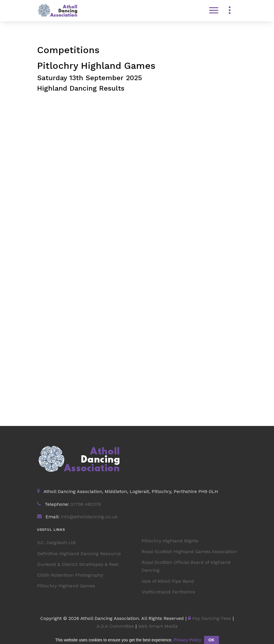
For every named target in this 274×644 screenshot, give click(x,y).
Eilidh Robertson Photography (70, 575)
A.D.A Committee (115, 626)
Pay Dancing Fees (212, 618)
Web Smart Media (158, 626)
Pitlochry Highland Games (66, 586)
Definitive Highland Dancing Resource (79, 554)
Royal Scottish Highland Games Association (189, 552)
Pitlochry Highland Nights (170, 541)
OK (212, 640)
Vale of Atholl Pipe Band (168, 581)
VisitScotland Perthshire (168, 592)
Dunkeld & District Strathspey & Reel (78, 564)
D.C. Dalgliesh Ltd (56, 543)
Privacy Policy (187, 640)
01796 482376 (86, 504)
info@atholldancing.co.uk (89, 517)
